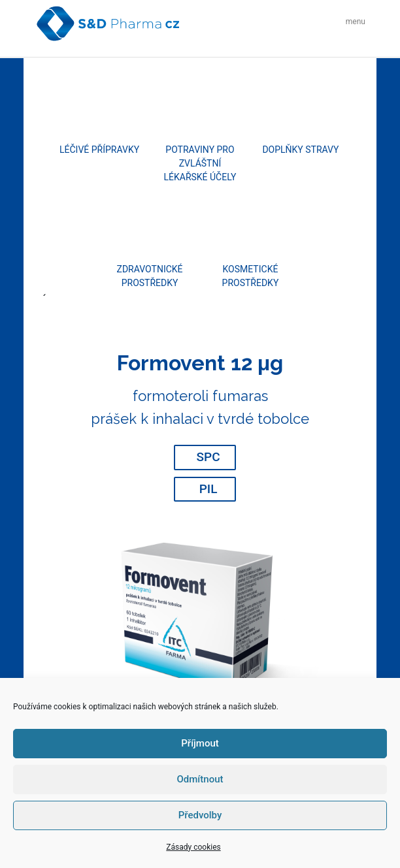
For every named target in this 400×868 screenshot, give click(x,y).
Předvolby (200, 815)
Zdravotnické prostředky (150, 276)
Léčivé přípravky (99, 150)
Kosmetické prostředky (251, 276)
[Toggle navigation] (352, 23)
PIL (208, 489)
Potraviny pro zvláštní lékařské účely (200, 163)
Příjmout (200, 743)
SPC (208, 457)
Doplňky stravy (300, 150)
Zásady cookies (193, 847)
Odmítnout (200, 779)
